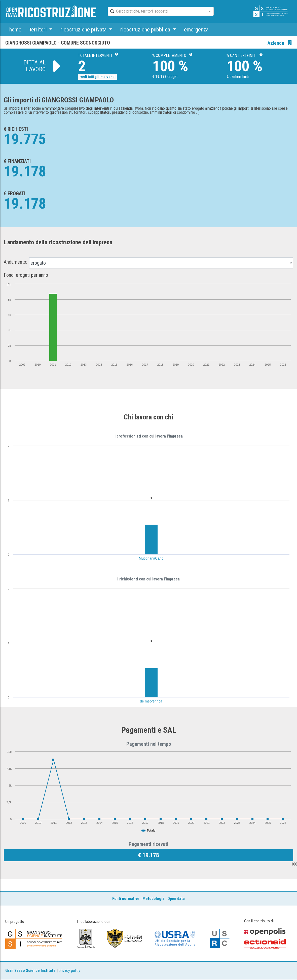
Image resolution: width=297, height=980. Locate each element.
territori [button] (39, 29)
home (15, 29)
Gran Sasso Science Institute (30, 971)
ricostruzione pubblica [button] (146, 29)
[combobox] (156, 12)
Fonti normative (126, 899)
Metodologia (153, 899)
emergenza (196, 29)
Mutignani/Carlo (151, 558)
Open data (176, 899)
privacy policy (69, 971)
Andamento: (15, 262)
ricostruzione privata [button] (84, 29)
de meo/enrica (151, 701)
